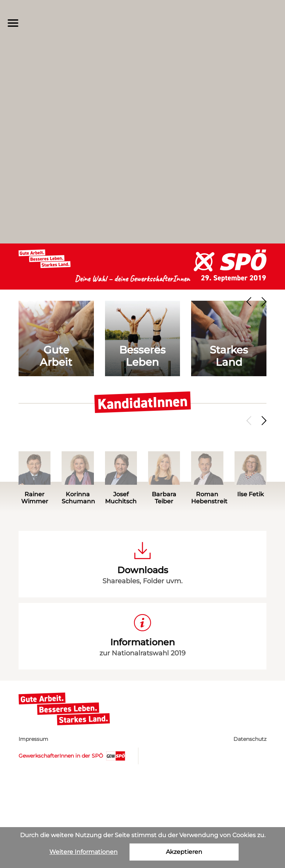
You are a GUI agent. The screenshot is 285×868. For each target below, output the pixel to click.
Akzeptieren (184, 852)
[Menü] (13, 23)
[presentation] (250, 302)
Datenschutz (250, 739)
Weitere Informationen (83, 852)
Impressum (33, 739)
